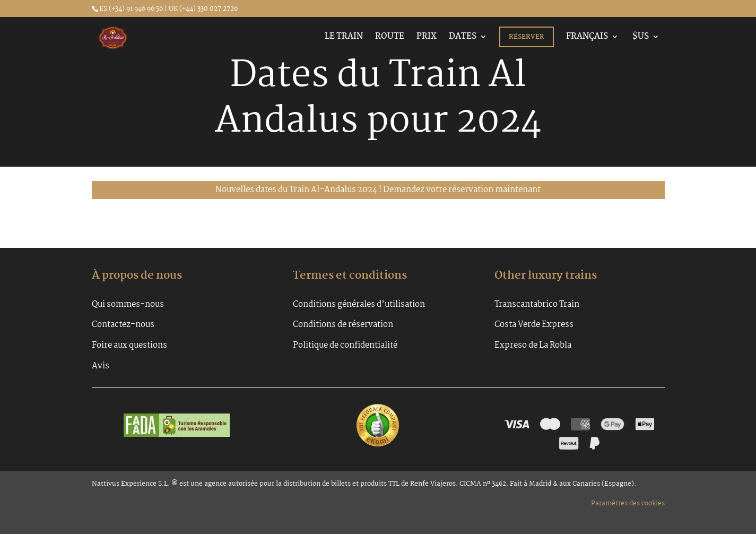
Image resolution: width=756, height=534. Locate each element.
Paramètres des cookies (628, 503)
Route (390, 38)
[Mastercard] (550, 424)
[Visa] (517, 424)
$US (640, 38)
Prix (427, 38)
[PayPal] (595, 443)
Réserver (527, 37)
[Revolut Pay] (569, 443)
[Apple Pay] (645, 424)
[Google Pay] (612, 424)
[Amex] (580, 424)
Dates (463, 38)
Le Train (344, 38)
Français (587, 38)
